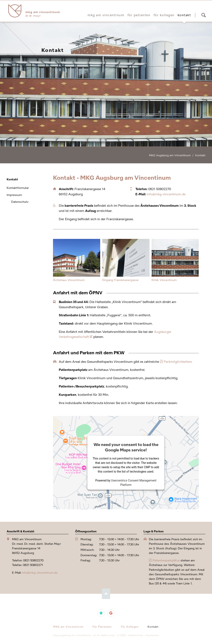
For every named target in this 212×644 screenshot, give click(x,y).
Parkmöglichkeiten (178, 362)
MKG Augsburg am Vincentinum (170, 155)
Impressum (14, 195)
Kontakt (12, 179)
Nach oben (106, 594)
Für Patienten (139, 15)
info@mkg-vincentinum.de (166, 194)
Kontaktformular (18, 188)
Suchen (204, 15)
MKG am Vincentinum (106, 15)
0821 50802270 (160, 189)
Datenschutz (20, 202)
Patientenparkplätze (166, 560)
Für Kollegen (164, 15)
